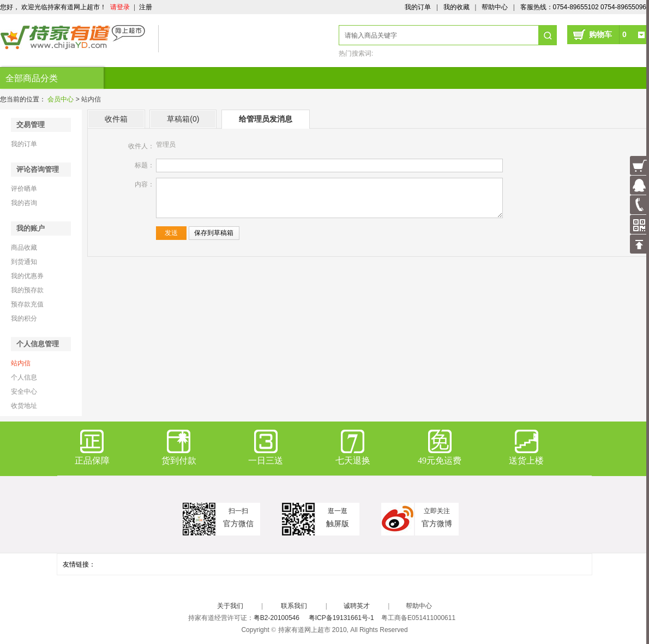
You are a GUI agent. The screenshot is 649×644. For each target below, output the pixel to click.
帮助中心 (495, 7)
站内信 (21, 363)
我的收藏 (456, 7)
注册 (146, 7)
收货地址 (24, 406)
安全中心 (24, 392)
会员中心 (61, 99)
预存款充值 (27, 304)
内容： (145, 184)
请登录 (120, 7)
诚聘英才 (357, 606)
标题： (145, 165)
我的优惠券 (27, 276)
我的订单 (418, 7)
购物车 (608, 34)
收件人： (141, 146)
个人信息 (24, 377)
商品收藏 (24, 248)
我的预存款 (27, 290)
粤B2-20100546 (277, 618)
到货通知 (24, 262)
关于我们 (230, 606)
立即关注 (437, 511)
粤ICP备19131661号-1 (341, 618)
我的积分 (24, 318)
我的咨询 (24, 203)
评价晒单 (24, 189)
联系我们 (294, 606)
